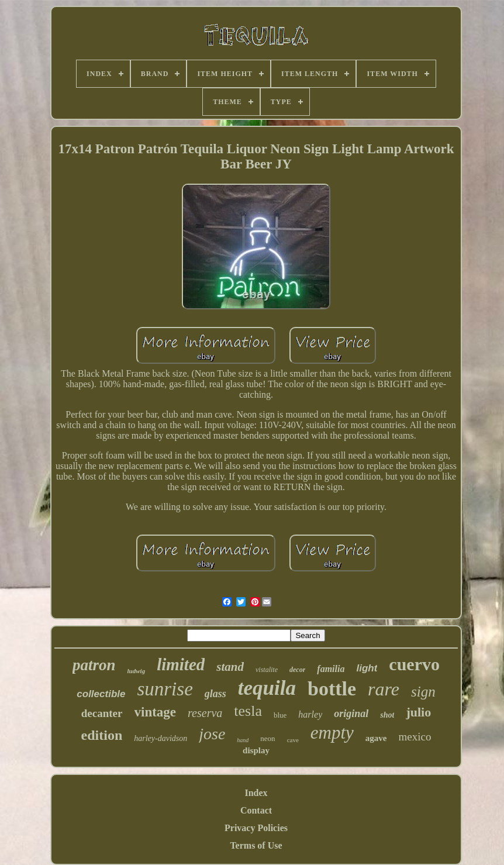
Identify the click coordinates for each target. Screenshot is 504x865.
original (351, 714)
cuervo (414, 664)
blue (280, 715)
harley (310, 714)
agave (376, 738)
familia (331, 669)
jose (212, 734)
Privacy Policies (256, 828)
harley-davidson (160, 738)
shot (387, 715)
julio (418, 712)
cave (293, 740)
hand (243, 740)
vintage (156, 712)
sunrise (165, 689)
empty (332, 733)
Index (256, 793)
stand (230, 667)
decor (297, 670)
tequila (267, 688)
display (256, 750)
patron (94, 665)
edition (102, 735)
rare (384, 689)
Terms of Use (256, 845)
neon (267, 738)
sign (423, 692)
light (367, 668)
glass (215, 694)
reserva (205, 713)
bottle (332, 689)
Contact (256, 810)
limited (181, 664)
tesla (248, 711)
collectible (101, 694)
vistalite (267, 670)
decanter (102, 713)
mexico (415, 737)
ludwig (137, 671)
